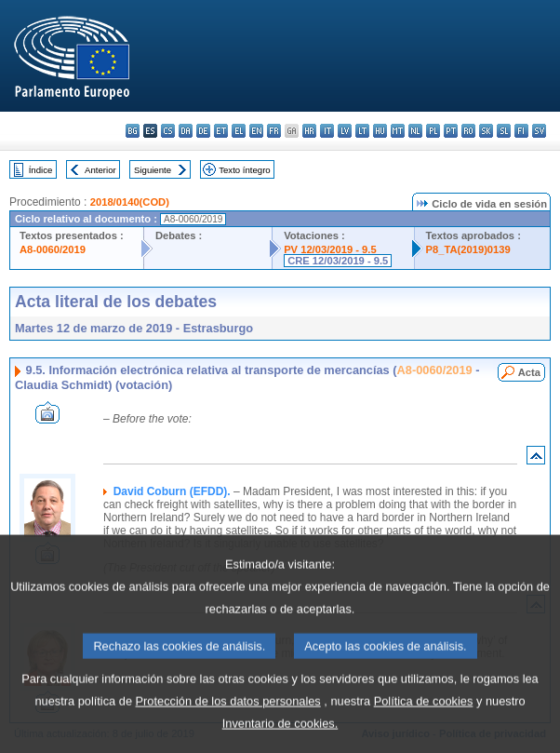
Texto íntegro (244, 170)
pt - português (451, 131)
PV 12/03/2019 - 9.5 (330, 249)
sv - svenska (539, 131)
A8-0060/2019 (53, 249)
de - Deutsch (203, 131)
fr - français (274, 131)
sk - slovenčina (486, 131)
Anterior (100, 170)
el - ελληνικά (239, 131)
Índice (41, 170)
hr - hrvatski (309, 131)
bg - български (133, 131)
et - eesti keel (221, 131)
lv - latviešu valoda (345, 131)
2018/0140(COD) (130, 202)
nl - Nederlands (415, 131)
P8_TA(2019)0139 (468, 249)
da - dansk (186, 131)
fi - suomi (521, 131)
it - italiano (327, 131)
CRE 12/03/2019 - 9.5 (338, 261)
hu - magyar (380, 131)
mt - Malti (398, 131)
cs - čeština (168, 131)
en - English (256, 131)
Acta (529, 372)
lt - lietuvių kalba (362, 131)
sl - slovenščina (504, 131)
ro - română (468, 131)
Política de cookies (424, 728)
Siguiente (153, 170)
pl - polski (433, 131)
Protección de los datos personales (228, 728)
